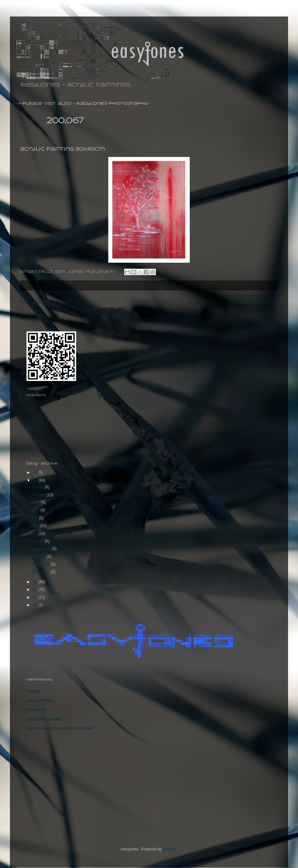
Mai (35, 518)
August (38, 541)
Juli (35, 534)
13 (36, 589)
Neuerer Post (46, 302)
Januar (38, 487)
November (41, 564)
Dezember (41, 572)
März (36, 503)
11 (36, 480)
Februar (39, 495)
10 (36, 472)
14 (36, 597)
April (36, 510)
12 (36, 582)
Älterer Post (253, 302)
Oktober (39, 557)
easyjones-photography (112, 104)
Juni (35, 526)
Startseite (151, 302)
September (41, 549)
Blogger (170, 849)
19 (36, 605)
